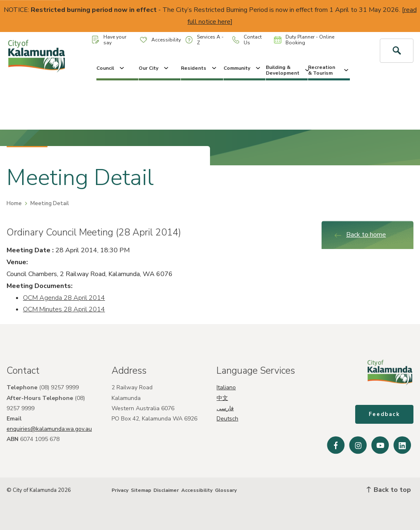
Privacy (120, 490)
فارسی (225, 408)
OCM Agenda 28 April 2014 (64, 298)
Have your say (109, 40)
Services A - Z (204, 40)
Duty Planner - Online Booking (304, 40)
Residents (199, 68)
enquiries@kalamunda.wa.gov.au (49, 429)
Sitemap (141, 490)
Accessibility (160, 40)
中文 (222, 398)
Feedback (384, 414)
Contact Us (247, 40)
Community (243, 68)
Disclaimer (166, 490)
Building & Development (287, 70)
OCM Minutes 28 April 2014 (64, 309)
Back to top (389, 490)
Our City (154, 68)
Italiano (226, 387)
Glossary (226, 490)
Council (111, 68)
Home (14, 203)
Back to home (360, 235)
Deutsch (227, 419)
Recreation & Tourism (329, 70)
